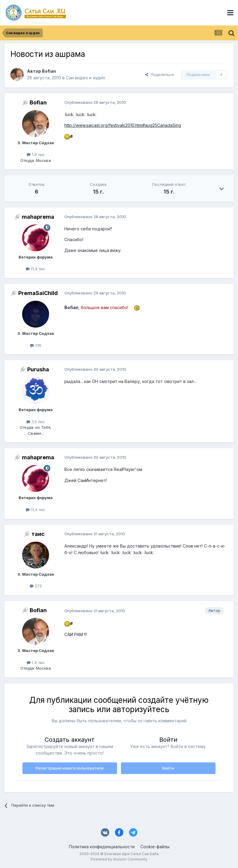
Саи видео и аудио (86, 78)
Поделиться (159, 75)
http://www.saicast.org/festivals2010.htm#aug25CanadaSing (123, 125)
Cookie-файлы (155, 847)
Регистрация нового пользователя (70, 768)
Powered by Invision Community (119, 859)
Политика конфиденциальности (102, 847)
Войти (168, 768)
